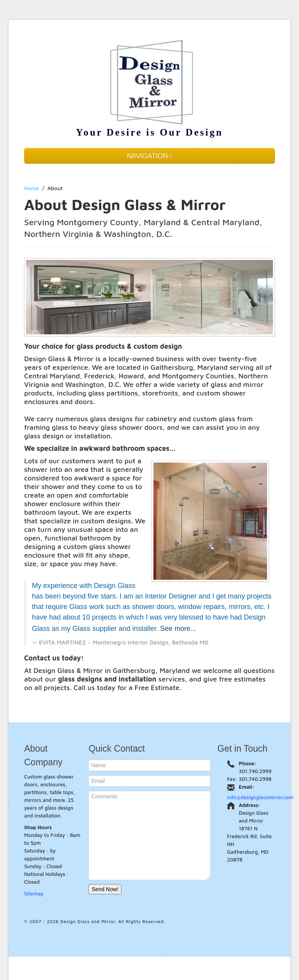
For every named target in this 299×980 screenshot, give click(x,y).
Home (32, 188)
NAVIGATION (150, 156)
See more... (178, 629)
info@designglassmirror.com (260, 797)
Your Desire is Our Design (149, 132)
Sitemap (34, 893)
